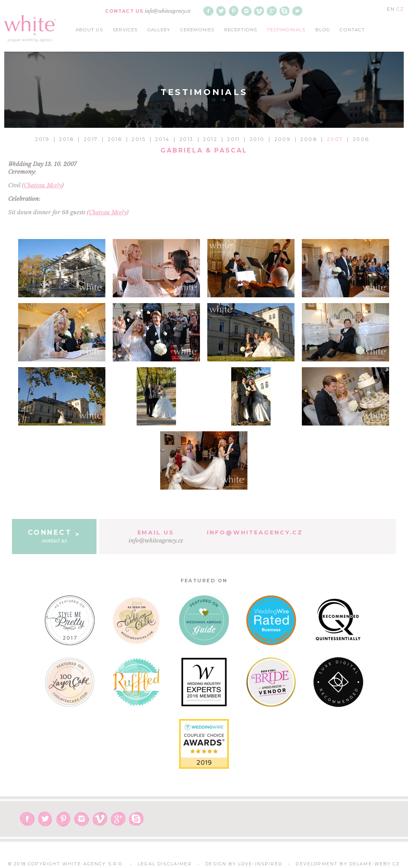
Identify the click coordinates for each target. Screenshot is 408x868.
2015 (139, 139)
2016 (115, 139)
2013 (187, 139)
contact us (54, 536)
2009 (283, 139)
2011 (234, 139)
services (125, 30)
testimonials (286, 30)
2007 (335, 139)
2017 (91, 139)
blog (323, 30)
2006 (361, 139)
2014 (163, 139)
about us (89, 30)
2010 (257, 139)
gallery (159, 30)
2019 (42, 139)
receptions (241, 30)
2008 (309, 139)
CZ (400, 9)
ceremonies (197, 30)
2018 (67, 139)
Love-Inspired (260, 864)
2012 (210, 139)
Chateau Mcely (43, 185)
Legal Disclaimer (165, 864)
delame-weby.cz (375, 864)
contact (352, 30)
